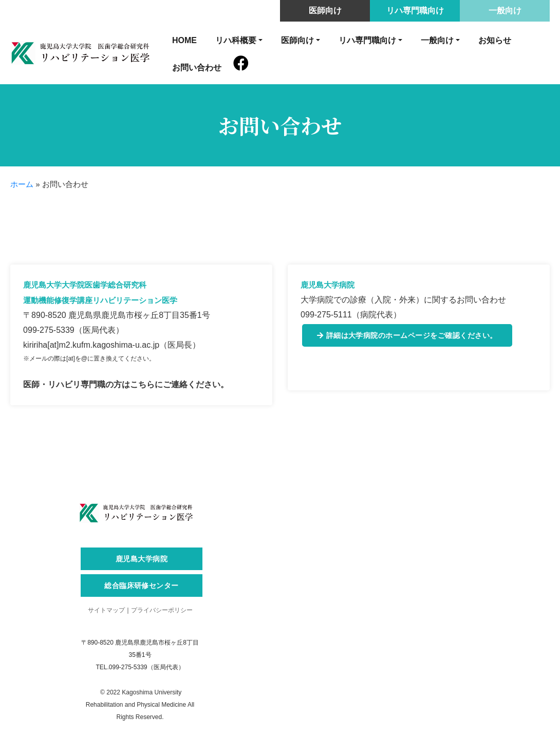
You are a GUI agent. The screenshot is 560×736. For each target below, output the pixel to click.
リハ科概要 (236, 40)
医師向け (325, 11)
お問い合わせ (197, 68)
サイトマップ (106, 610)
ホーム (22, 184)
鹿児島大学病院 (142, 559)
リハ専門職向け (415, 11)
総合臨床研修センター (142, 585)
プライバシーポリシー (162, 610)
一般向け (505, 11)
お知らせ (495, 40)
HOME (184, 40)
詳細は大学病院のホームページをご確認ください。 (407, 335)
